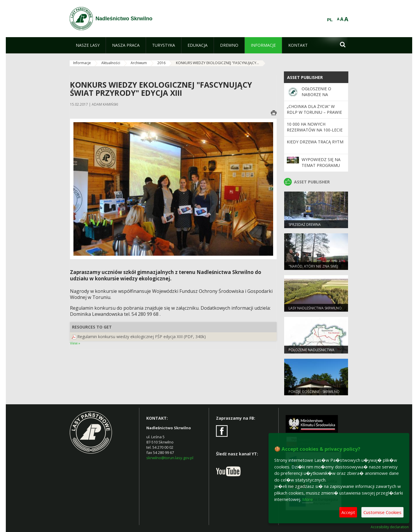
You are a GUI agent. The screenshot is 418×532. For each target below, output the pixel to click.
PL (330, 20)
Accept (348, 512)
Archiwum (139, 63)
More (308, 499)
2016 (161, 63)
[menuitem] (88, 45)
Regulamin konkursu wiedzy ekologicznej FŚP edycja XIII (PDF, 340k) (142, 337)
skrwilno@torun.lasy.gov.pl (170, 458)
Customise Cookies (382, 512)
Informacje (82, 63)
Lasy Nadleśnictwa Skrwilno (315, 308)
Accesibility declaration (390, 527)
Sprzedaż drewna (305, 224)
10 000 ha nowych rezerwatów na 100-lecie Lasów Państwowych (315, 130)
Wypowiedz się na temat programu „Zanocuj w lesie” (321, 165)
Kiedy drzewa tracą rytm (315, 142)
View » (75, 343)
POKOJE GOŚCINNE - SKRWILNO (314, 392)
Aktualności (111, 63)
